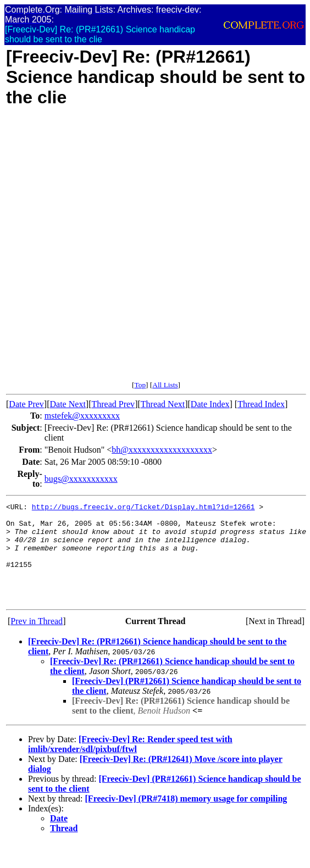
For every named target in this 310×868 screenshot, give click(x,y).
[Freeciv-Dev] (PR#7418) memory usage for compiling (186, 818)
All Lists (165, 385)
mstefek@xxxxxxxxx (82, 416)
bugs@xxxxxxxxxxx (81, 479)
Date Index (210, 404)
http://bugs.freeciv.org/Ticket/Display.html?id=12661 (143, 508)
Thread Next (163, 404)
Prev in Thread (37, 641)
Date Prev (26, 404)
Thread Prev (113, 404)
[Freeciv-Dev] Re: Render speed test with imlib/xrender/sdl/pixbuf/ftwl (130, 764)
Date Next (68, 404)
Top (140, 385)
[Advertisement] (131, 250)
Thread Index (261, 404)
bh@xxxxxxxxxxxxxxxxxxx (162, 450)
